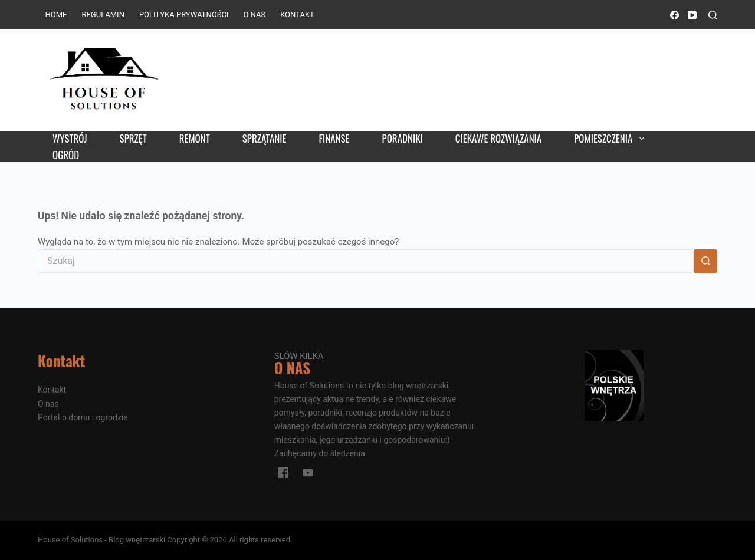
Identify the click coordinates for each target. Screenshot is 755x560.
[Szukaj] (713, 15)
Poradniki (403, 139)
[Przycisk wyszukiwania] (705, 261)
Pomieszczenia (611, 139)
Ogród (66, 155)
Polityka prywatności (184, 14)
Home (56, 14)
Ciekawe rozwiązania (498, 139)
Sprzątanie (265, 139)
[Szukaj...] (366, 261)
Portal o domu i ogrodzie (83, 417)
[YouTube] (692, 15)
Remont (195, 139)
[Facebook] (674, 15)
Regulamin (103, 14)
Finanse (334, 139)
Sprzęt (133, 139)
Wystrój (70, 139)
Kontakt (297, 14)
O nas (254, 14)
